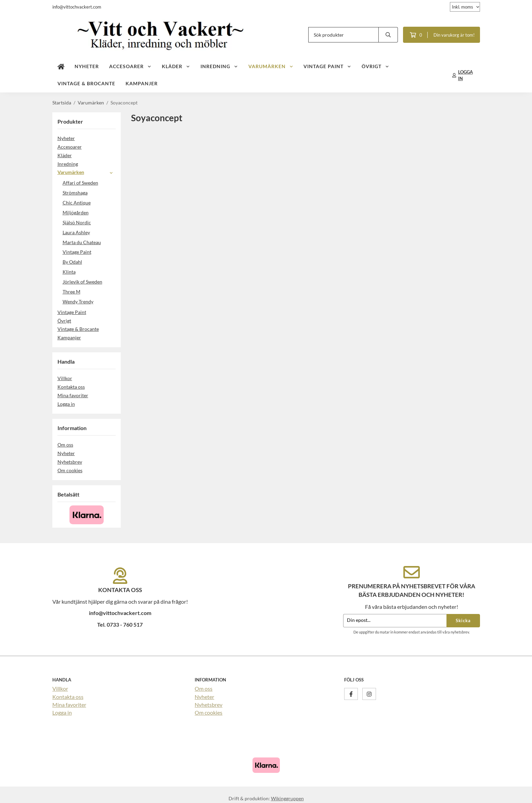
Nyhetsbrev (70, 461)
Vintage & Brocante (86, 83)
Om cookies (70, 470)
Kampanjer (142, 83)
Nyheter (87, 66)
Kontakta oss (71, 386)
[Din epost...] (395, 620)
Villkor (65, 378)
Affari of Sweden (80, 182)
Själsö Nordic (77, 222)
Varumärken (271, 66)
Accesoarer (130, 66)
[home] (61, 66)
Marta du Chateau (82, 242)
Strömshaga (75, 192)
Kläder (176, 66)
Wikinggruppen (287, 798)
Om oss (65, 444)
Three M (72, 291)
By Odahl (72, 261)
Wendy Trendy (78, 301)
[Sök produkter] (343, 34)
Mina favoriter (73, 395)
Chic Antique (77, 202)
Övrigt (375, 66)
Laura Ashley (76, 232)
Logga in (66, 404)
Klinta (69, 271)
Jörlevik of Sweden (82, 281)
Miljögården (76, 212)
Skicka (463, 620)
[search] (388, 34)
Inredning (219, 66)
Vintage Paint (327, 66)
